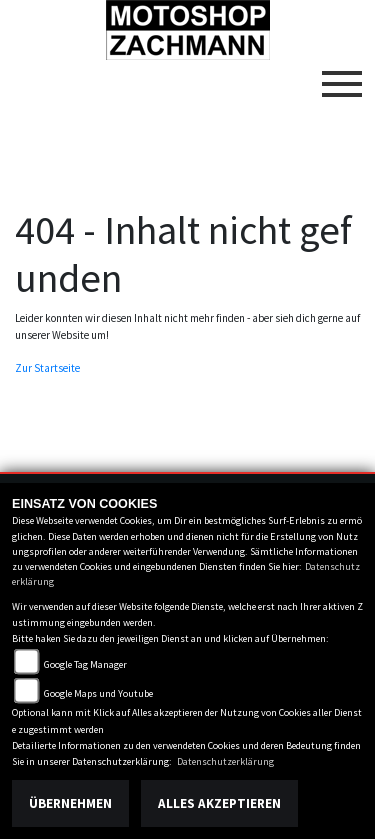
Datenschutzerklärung (225, 761)
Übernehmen (70, 803)
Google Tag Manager (85, 664)
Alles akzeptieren (219, 803)
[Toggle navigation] (342, 76)
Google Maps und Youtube (98, 693)
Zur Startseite (47, 368)
